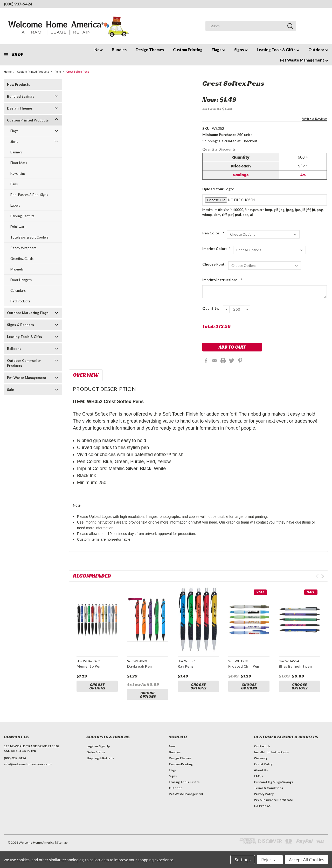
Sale (11, 390)
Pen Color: (213, 233)
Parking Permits (22, 216)
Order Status (96, 757)
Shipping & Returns (100, 763)
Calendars (18, 290)
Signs (241, 50)
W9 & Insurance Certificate (273, 805)
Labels (15, 205)
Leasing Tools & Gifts (278, 50)
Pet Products (20, 301)
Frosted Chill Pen (244, 666)
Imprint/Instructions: (222, 280)
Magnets (17, 269)
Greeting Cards (22, 259)
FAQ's (258, 781)
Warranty (261, 763)
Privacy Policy (264, 799)
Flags (218, 50)
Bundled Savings (21, 96)
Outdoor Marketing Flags (28, 313)
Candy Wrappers (23, 248)
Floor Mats (19, 163)
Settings (243, 860)
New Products (19, 84)
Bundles (119, 50)
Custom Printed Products (33, 72)
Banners (16, 152)
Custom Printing (188, 50)
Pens (58, 72)
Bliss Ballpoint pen (295, 666)
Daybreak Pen (139, 666)
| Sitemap (61, 847)
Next (323, 576)
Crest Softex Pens (78, 72)
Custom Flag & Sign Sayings (274, 787)
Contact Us (262, 751)
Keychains (18, 173)
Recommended (92, 576)
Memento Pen (89, 666)
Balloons (14, 349)
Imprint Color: (216, 249)
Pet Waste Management (304, 60)
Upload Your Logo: (218, 189)
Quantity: (211, 308)
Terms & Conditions (268, 793)
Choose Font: (214, 264)
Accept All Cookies (307, 860)
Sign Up (104, 751)
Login (90, 751)
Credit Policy (263, 769)
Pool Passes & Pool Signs (29, 195)
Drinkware (18, 227)
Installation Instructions (271, 757)
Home (8, 72)
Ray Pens (186, 666)
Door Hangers (21, 280)
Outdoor (318, 50)
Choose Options (97, 687)
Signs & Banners (20, 325)
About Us (261, 775)
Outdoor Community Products (24, 363)
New (99, 50)
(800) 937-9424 (18, 4)
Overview (86, 375)
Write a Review (314, 119)
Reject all (270, 860)
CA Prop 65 (262, 811)
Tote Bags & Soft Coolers (29, 237)
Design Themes (150, 50)
